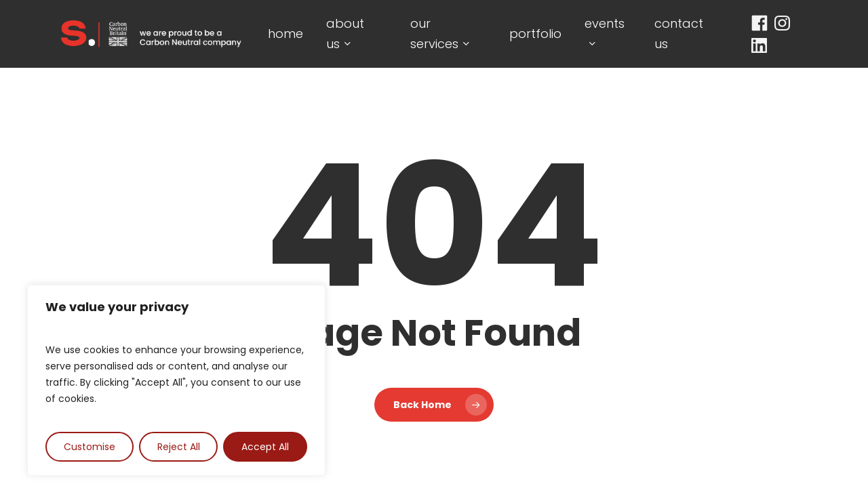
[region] (176, 380)
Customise (90, 447)
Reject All (179, 447)
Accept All (265, 447)
